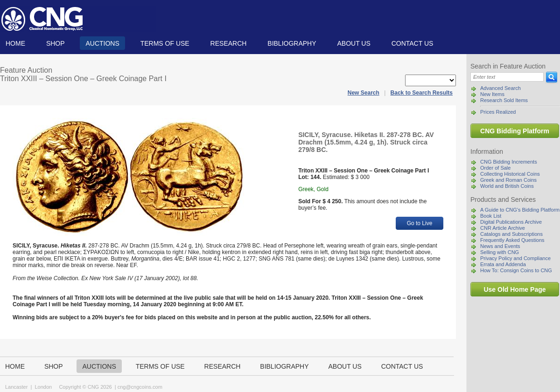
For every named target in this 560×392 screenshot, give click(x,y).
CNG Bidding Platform (515, 131)
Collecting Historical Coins (510, 174)
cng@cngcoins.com (140, 387)
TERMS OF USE (165, 43)
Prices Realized (498, 112)
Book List (491, 216)
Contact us (413, 43)
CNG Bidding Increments (509, 162)
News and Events (500, 246)
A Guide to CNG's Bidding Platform (520, 210)
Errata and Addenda (503, 264)
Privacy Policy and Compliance (515, 258)
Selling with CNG (500, 252)
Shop (56, 43)
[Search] (507, 77)
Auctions (102, 43)
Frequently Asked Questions (512, 240)
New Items (492, 94)
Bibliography (292, 43)
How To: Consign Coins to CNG (516, 270)
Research (229, 43)
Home (15, 43)
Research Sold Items (504, 100)
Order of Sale (495, 168)
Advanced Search (500, 88)
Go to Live (420, 223)
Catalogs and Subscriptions (511, 234)
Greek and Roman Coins (508, 180)
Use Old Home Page (514, 289)
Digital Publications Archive (511, 222)
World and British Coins (507, 186)
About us (353, 43)
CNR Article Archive (503, 228)
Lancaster (16, 387)
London (43, 387)
